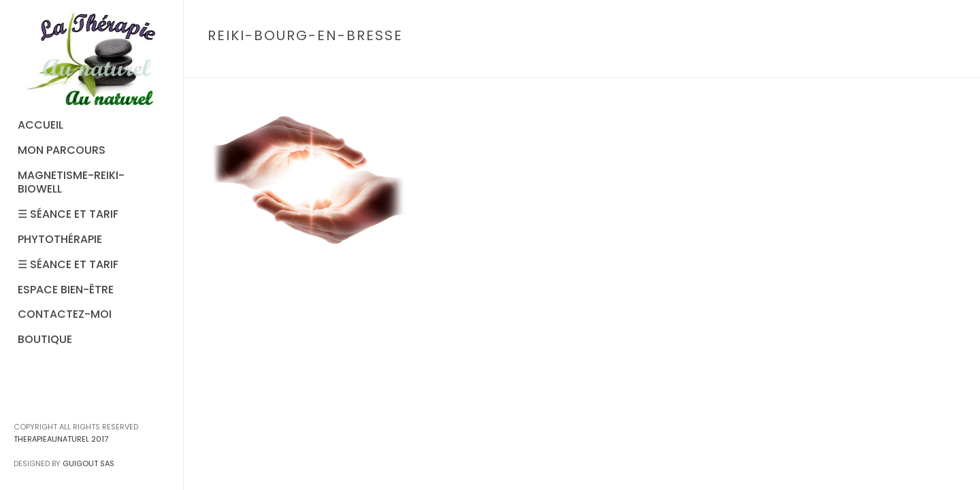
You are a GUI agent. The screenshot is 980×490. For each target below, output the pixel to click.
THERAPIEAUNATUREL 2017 (61, 439)
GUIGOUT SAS (88, 463)
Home (775, 64)
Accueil (814, 64)
